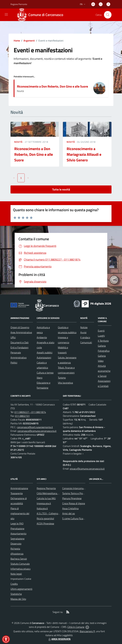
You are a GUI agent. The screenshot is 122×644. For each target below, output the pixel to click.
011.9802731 (22, 416)
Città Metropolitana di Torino (51, 493)
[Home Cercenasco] (41, 15)
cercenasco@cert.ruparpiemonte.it (35, 427)
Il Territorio (103, 341)
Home (17, 41)
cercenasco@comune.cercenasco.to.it (37, 431)
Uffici (13, 337)
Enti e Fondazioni (19, 347)
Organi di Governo (20, 327)
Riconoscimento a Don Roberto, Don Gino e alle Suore (52, 86)
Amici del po (69, 513)
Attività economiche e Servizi (104, 371)
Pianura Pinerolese (72, 498)
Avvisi (83, 332)
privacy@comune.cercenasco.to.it (87, 469)
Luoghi (101, 336)
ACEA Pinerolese (45, 523)
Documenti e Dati (20, 342)
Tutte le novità (61, 189)
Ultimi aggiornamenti (21, 589)
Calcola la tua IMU (46, 498)
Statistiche (16, 594)
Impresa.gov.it (44, 503)
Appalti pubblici (45, 352)
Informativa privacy (21, 569)
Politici (14, 363)
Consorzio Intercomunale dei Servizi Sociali (84, 488)
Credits (14, 584)
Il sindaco (85, 337)
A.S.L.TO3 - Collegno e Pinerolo (53, 513)
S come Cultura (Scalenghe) (77, 518)
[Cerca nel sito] (108, 15)
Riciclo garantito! (45, 518)
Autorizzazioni (44, 358)
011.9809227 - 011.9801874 (30, 412)
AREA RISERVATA (59, 639)
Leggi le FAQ (17, 523)
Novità (19, 142)
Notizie (84, 327)
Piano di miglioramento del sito (20, 513)
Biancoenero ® (87, 631)
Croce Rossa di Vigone (74, 503)
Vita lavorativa (65, 383)
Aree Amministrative (21, 332)
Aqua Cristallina (70, 508)
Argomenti (29, 41)
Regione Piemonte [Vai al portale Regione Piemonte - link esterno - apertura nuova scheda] (19, 4)
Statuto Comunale (20, 564)
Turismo (62, 378)
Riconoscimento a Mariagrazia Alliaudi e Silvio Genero (84, 154)
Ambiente (42, 337)
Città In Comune (76, 627)
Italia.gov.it (42, 508)
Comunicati (86, 342)
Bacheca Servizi (19, 559)
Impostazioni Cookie (21, 579)
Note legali (16, 574)
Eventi (101, 331)
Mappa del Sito (18, 599)
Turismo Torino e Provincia (76, 493)
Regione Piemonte (46, 488)
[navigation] (6, 14)
